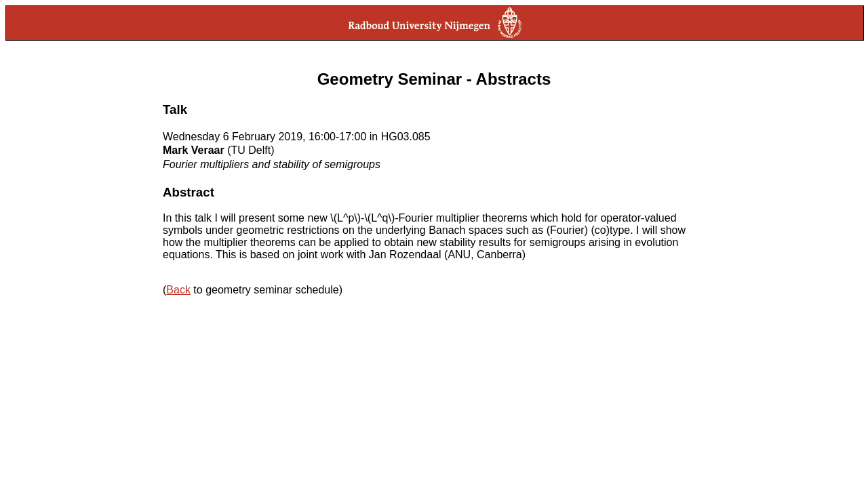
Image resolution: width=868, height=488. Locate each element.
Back (178, 290)
